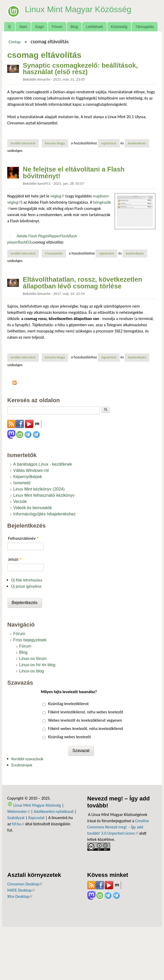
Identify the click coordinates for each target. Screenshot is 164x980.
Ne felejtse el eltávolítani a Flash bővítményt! (74, 173)
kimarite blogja (55, 143)
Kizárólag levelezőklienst (69, 704)
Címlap (15, 42)
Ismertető (22, 483)
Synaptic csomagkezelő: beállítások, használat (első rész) (80, 69)
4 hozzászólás (54, 253)
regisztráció (109, 143)
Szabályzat (16, 818)
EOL (29, 242)
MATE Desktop (21, 890)
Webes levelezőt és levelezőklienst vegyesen (85, 720)
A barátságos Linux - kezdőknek (43, 464)
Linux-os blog (31, 671)
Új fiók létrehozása (27, 580)
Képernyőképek (28, 477)
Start (23, 27)
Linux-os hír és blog (37, 665)
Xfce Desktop (20, 896)
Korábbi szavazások (27, 759)
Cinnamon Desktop (25, 884)
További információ (25, 143)
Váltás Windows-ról (31, 470)
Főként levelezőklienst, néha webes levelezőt (86, 712)
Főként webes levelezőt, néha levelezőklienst (86, 729)
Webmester (19, 811)
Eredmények (22, 765)
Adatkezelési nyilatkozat (54, 811)
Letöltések (95, 27)
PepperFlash (59, 236)
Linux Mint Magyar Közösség (78, 9)
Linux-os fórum (33, 659)
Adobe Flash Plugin (33, 236)
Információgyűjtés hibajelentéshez (44, 514)
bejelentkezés (137, 143)
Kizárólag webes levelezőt (70, 737)
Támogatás (145, 27)
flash (22, 242)
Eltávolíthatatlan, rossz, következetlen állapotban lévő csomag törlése (83, 283)
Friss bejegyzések (30, 640)
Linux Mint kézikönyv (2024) (39, 489)
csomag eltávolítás (48, 242)
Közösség (119, 27)
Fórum (57, 27)
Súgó (39, 27)
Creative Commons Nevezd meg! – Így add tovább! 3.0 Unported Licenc (118, 827)
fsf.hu (18, 824)
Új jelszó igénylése (26, 586)
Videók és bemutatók (33, 508)
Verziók (20, 502)
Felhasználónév (23, 538)
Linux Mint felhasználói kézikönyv (44, 495)
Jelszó (15, 559)
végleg (57, 196)
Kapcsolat (36, 818)
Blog (74, 27)
